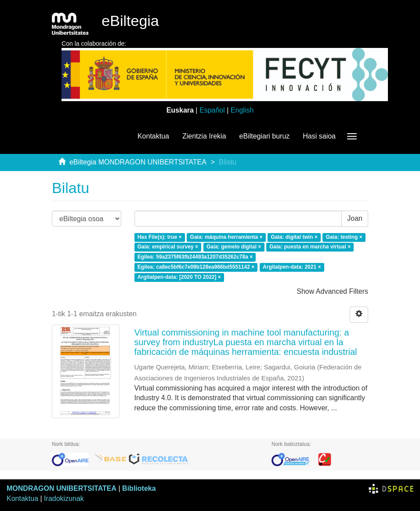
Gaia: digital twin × (294, 237)
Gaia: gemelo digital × (234, 247)
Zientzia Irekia (204, 136)
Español (212, 110)
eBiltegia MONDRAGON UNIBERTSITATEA (138, 162)
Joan (355, 218)
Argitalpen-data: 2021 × (292, 267)
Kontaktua (153, 136)
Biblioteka (139, 488)
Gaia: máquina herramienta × (226, 237)
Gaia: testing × (344, 237)
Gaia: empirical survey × (168, 247)
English (242, 110)
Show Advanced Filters (332, 291)
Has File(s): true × (160, 237)
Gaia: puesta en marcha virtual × (310, 247)
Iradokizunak (64, 498)
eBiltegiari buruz (265, 136)
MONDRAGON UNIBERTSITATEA (62, 488)
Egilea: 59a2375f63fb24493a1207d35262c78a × (195, 257)
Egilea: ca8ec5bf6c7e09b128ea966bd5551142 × (196, 267)
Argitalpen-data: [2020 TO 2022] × (179, 277)
